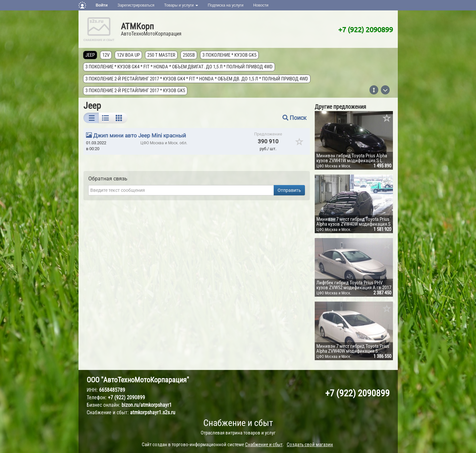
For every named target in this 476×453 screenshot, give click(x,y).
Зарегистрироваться (136, 5)
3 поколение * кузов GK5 (230, 55)
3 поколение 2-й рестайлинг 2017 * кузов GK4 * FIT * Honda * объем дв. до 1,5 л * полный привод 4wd (197, 79)
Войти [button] (102, 5)
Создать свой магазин (310, 445)
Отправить (289, 190)
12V (106, 55)
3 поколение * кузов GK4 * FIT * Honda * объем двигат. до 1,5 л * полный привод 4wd (179, 67)
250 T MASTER (162, 55)
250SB (189, 55)
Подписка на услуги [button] (226, 5)
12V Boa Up (129, 55)
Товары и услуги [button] (181, 5)
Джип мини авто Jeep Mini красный (140, 135)
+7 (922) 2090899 (366, 29)
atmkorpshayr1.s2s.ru (153, 412)
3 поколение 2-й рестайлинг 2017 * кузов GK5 (136, 91)
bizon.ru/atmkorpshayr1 (147, 405)
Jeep (90, 55)
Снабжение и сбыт (238, 423)
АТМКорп (137, 26)
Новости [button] (261, 5)
